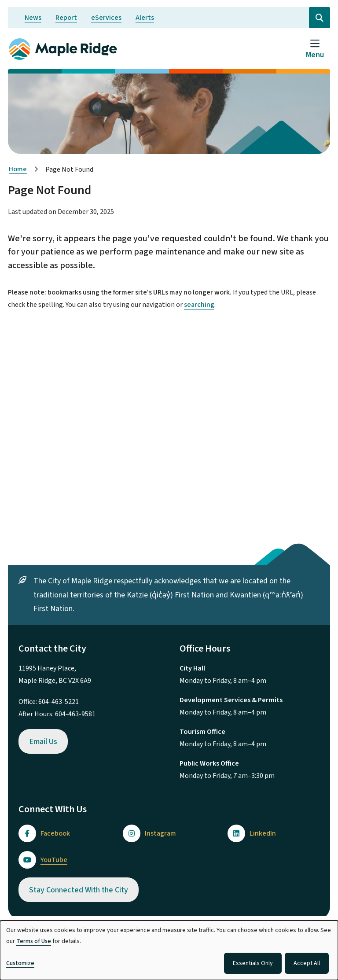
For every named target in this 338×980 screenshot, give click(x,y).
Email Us (43, 742)
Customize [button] (20, 963)
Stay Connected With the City (79, 890)
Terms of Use (34, 941)
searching (199, 305)
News (33, 18)
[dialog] (169, 950)
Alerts (145, 18)
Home (18, 169)
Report (66, 18)
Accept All (307, 963)
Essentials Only (253, 963)
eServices (106, 18)
